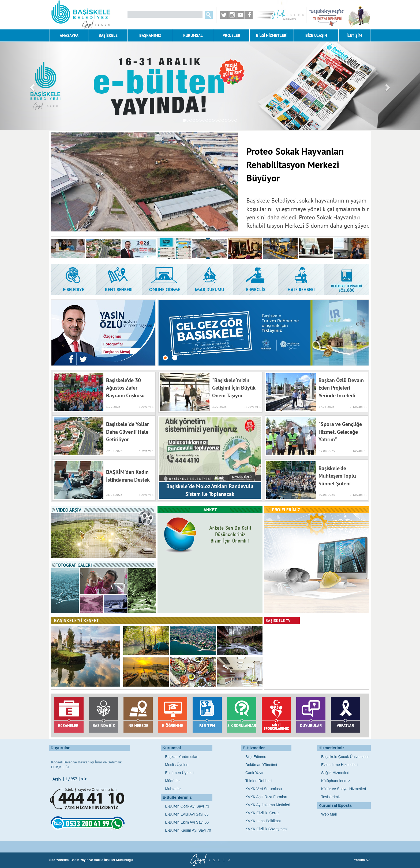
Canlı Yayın (255, 773)
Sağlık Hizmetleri (335, 773)
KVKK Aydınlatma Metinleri (268, 805)
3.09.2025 (220, 407)
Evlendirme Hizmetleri (339, 765)
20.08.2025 (327, 495)
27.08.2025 (327, 407)
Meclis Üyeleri (177, 765)
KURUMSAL (193, 35)
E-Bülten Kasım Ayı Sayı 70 (188, 830)
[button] (31, 86)
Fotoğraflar (112, 344)
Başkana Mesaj (116, 352)
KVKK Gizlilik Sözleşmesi (266, 829)
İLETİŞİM (354, 35)
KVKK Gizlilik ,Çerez (262, 813)
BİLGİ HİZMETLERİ (272, 35)
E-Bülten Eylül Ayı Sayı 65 (187, 814)
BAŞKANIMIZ (150, 35)
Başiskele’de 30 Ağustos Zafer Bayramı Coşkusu (125, 388)
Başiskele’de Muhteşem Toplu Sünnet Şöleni (337, 476)
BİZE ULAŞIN (316, 35)
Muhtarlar (173, 789)
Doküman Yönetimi (261, 765)
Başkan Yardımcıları (182, 757)
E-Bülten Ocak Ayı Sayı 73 (187, 806)
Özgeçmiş (111, 336)
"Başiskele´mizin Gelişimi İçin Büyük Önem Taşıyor (234, 388)
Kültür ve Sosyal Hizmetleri (344, 789)
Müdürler (172, 781)
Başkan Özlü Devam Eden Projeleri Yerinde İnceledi (341, 388)
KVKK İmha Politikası (263, 821)
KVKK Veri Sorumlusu (264, 789)
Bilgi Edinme (256, 757)
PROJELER (231, 35)
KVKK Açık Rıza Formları (266, 797)
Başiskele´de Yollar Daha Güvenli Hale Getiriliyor (127, 432)
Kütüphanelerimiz (336, 781)
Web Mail (329, 814)
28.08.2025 (114, 495)
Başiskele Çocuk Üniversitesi (345, 757)
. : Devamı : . (145, 407)
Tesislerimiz (331, 797)
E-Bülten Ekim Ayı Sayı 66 (187, 822)
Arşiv (57, 779)
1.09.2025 (113, 407)
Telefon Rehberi (258, 781)
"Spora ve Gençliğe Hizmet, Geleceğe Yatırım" (340, 432)
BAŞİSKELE (108, 35)
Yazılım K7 (362, 860)
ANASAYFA (69, 35)
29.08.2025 (114, 451)
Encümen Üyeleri (179, 773)
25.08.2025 (327, 451)
